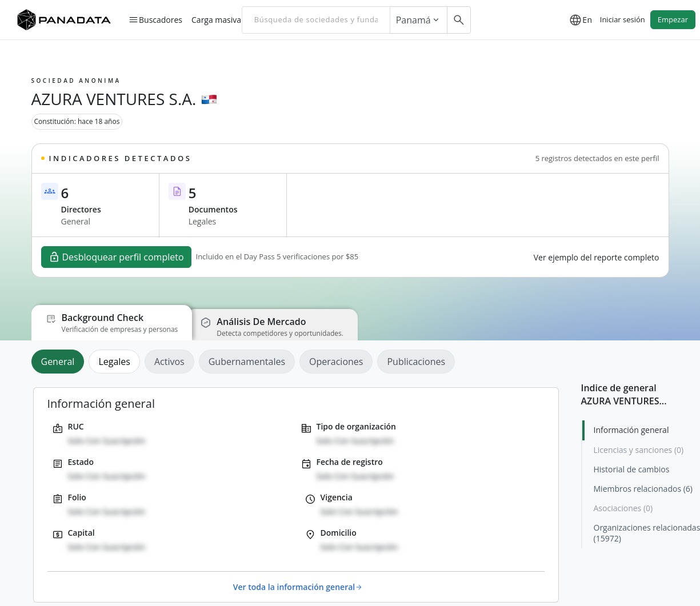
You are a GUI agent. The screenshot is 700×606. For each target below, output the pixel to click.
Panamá (419, 20)
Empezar (673, 19)
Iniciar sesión (623, 19)
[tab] (60, 362)
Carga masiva (216, 19)
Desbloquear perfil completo (116, 257)
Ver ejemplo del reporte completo (597, 257)
